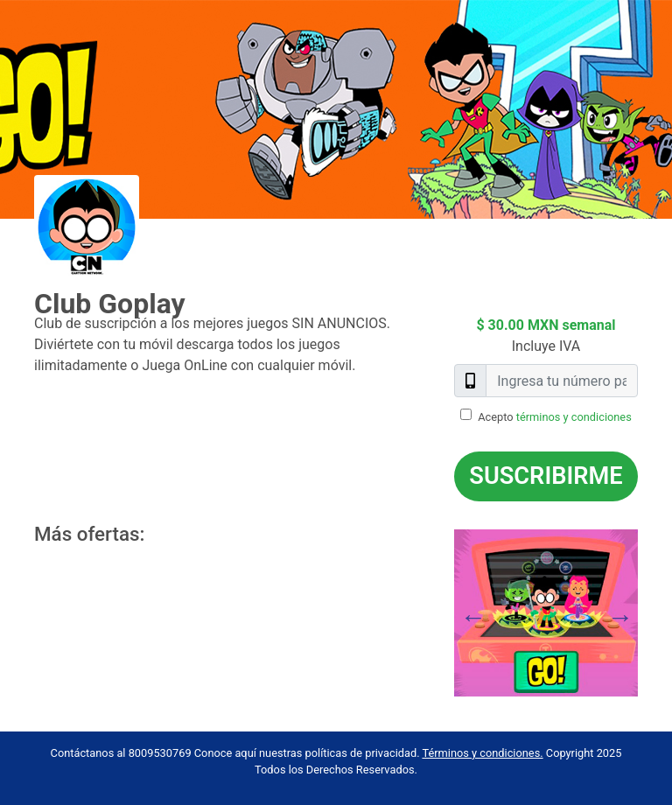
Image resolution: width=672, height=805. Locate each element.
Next (651, 612)
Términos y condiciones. (482, 753)
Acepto (555, 417)
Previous (441, 612)
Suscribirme (546, 476)
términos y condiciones (574, 417)
